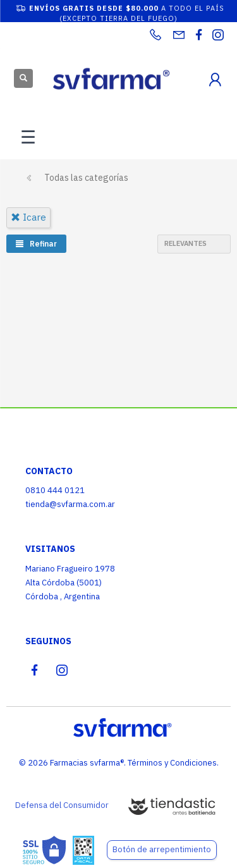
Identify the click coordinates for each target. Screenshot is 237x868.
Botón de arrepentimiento (162, 849)
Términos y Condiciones (172, 763)
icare (28, 217)
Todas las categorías (86, 178)
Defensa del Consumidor (62, 805)
